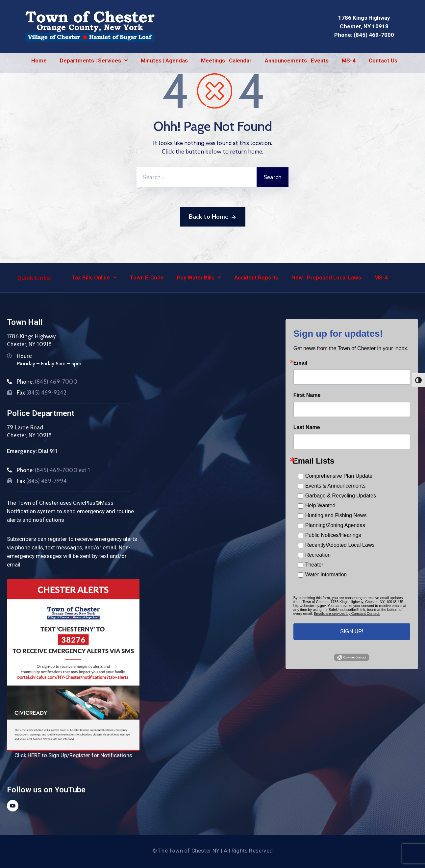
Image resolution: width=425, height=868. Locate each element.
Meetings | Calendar (226, 60)
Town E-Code (147, 277)
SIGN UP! (352, 631)
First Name (307, 395)
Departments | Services (94, 60)
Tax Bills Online (94, 277)
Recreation (318, 555)
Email (300, 363)
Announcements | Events (297, 60)
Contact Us (383, 60)
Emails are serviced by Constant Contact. (347, 614)
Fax (42, 393)
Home (39, 60)
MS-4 (349, 60)
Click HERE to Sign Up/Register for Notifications (73, 755)
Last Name (307, 427)
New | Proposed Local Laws (326, 277)
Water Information (326, 575)
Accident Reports (256, 277)
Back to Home (213, 217)
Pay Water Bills (199, 277)
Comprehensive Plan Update (339, 476)
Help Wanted (320, 506)
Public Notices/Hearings (333, 535)
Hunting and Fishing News (336, 515)
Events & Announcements (335, 486)
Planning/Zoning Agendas (335, 525)
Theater (314, 565)
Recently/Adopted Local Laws (340, 545)
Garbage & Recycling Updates (341, 496)
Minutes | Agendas (164, 60)
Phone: (47, 382)
